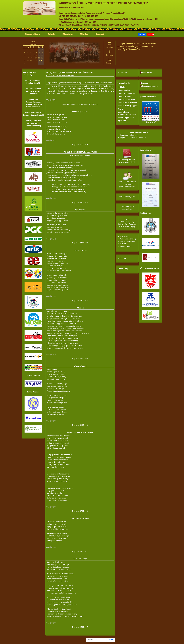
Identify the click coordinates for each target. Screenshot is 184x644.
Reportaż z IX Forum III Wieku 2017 (134, 137)
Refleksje (124, 244)
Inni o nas (122, 258)
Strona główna (33, 34)
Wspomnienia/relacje (128, 239)
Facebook (142, 34)
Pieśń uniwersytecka (127, 197)
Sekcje (120, 109)
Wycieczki (122, 121)
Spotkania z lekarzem (126, 100)
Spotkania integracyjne (127, 106)
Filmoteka (68, 34)
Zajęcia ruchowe (124, 96)
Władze (84, 34)
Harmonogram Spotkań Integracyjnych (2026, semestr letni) (127, 181)
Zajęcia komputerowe (127, 93)
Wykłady (121, 87)
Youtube (151, 34)
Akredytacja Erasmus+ (150, 86)
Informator (122, 72)
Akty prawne (146, 72)
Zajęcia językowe (125, 90)
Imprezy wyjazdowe (126, 118)
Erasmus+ (145, 83)
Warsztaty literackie (128, 241)
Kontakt (100, 34)
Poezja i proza (126, 246)
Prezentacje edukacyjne (129, 135)
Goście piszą (123, 269)
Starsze (111, 640)
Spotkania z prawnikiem (128, 103)
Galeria (52, 34)
